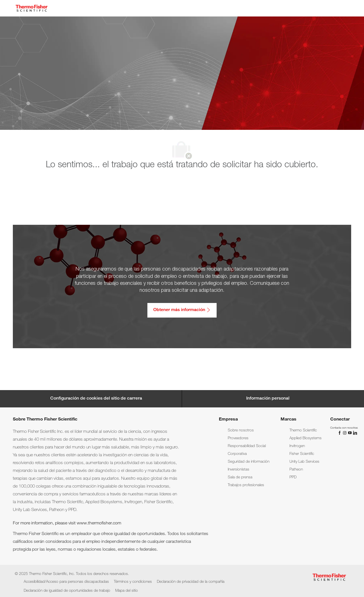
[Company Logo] (32, 8)
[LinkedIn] (355, 433)
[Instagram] (345, 433)
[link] (241, 431)
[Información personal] (268, 399)
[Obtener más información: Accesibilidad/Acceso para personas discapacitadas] (182, 310)
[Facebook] (340, 433)
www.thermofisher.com (99, 524)
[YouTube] (350, 433)
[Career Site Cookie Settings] (96, 399)
